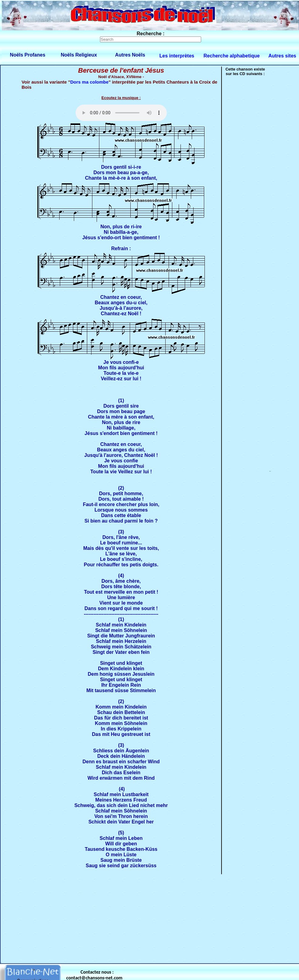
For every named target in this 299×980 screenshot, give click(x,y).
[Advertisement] (131, 917)
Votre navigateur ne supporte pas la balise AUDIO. (121, 113)
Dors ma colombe (89, 82)
